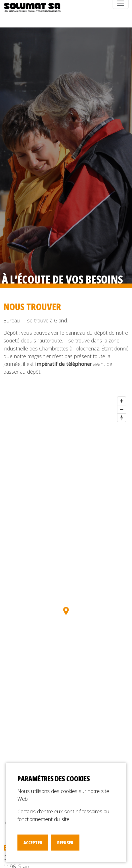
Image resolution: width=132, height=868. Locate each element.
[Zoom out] (122, 409)
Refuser (65, 843)
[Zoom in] (122, 401)
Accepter (33, 843)
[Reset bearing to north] (122, 418)
